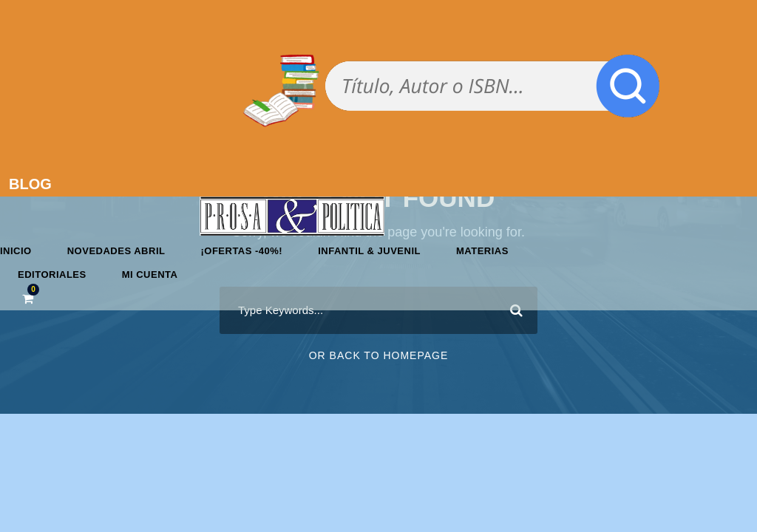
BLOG (30, 184)
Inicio (16, 251)
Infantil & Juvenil (369, 251)
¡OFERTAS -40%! (241, 251)
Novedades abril (116, 251)
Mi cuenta (150, 274)
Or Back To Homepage (379, 355)
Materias (482, 251)
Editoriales (52, 274)
